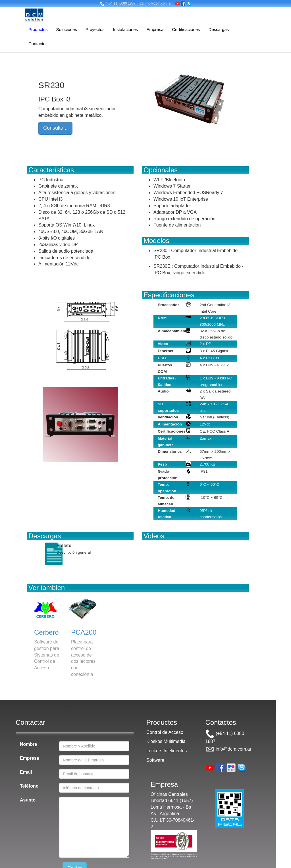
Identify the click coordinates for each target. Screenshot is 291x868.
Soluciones (67, 29)
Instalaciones (126, 29)
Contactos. (222, 722)
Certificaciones (186, 29)
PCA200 (84, 632)
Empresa (155, 29)
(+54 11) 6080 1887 (118, 3)
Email (26, 772)
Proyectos (95, 29)
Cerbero (46, 632)
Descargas (219, 29)
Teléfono (29, 786)
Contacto (37, 44)
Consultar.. (55, 128)
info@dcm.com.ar (155, 3)
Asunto (28, 800)
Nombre (28, 744)
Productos (38, 29)
